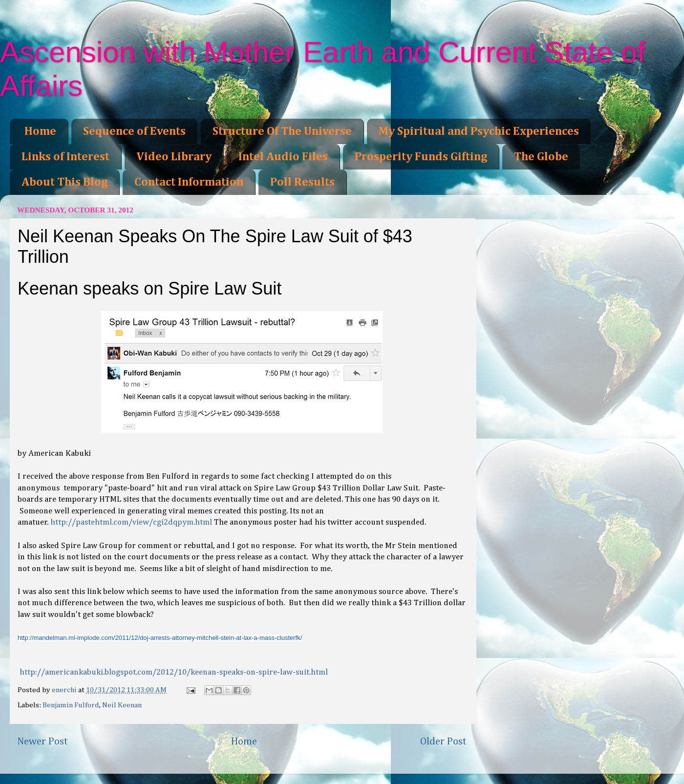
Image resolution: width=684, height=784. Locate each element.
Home (40, 131)
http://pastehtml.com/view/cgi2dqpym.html (131, 522)
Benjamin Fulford (71, 705)
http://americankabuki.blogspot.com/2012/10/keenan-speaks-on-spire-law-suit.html (174, 672)
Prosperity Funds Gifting (421, 157)
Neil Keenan (122, 705)
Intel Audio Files (283, 157)
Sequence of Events (134, 131)
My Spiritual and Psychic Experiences (479, 131)
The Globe (541, 157)
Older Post (443, 742)
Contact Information (189, 182)
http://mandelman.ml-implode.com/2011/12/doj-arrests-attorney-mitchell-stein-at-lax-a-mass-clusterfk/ (160, 638)
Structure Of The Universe (282, 131)
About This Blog (64, 182)
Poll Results (302, 182)
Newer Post (43, 742)
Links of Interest (65, 157)
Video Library (174, 157)
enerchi (65, 690)
